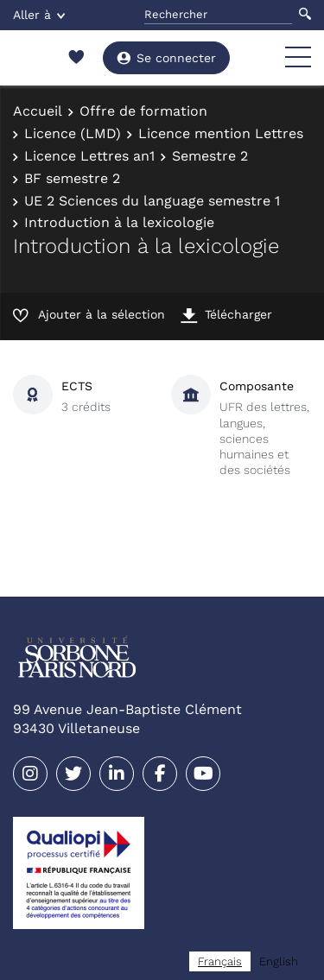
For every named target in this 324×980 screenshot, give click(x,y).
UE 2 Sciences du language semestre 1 (152, 201)
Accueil (38, 111)
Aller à (39, 15)
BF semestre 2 (72, 178)
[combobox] (220, 961)
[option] (279, 961)
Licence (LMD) (73, 133)
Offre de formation (143, 111)
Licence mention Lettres (221, 133)
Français (220, 961)
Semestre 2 (210, 156)
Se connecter (166, 58)
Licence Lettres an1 (89, 156)
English (279, 961)
